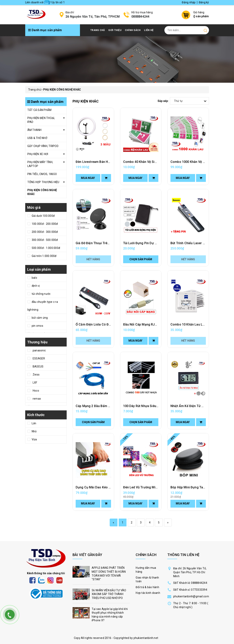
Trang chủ (98, 30)
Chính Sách (133, 30)
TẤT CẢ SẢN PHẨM (39, 110)
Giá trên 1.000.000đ (44, 256)
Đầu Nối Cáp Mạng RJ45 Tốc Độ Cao (150, 324)
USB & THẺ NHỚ (37, 138)
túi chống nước (41, 294)
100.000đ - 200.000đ (44, 224)
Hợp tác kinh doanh (148, 593)
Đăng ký (204, 2)
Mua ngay (88, 178)
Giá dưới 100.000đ (43, 216)
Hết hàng (93, 259)
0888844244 (140, 17)
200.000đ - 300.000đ (44, 232)
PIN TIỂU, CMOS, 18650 (42, 174)
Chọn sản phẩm (141, 259)
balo (34, 278)
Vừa (34, 439)
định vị (35, 286)
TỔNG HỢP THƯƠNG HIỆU (43, 182)
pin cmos (37, 326)
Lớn (34, 423)
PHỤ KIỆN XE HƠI (38, 154)
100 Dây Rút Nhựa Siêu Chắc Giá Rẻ (149, 406)
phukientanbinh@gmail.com (191, 596)
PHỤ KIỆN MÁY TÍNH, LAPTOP (40, 164)
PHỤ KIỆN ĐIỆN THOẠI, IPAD (41, 120)
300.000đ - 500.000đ (44, 240)
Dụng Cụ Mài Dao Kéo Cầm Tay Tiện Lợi (105, 487)
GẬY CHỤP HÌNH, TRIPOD (43, 146)
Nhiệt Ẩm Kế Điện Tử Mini (189, 406)
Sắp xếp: (163, 101)
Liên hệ (149, 30)
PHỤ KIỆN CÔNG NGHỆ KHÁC (42, 192)
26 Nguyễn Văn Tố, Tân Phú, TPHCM (93, 17)
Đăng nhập (189, 2)
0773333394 (199, 590)
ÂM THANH (35, 130)
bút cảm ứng (39, 318)
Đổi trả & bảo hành (147, 587)
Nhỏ (34, 431)
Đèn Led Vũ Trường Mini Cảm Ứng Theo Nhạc (156, 487)
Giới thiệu (115, 30)
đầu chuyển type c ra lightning (43, 306)
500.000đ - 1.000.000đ (46, 248)
